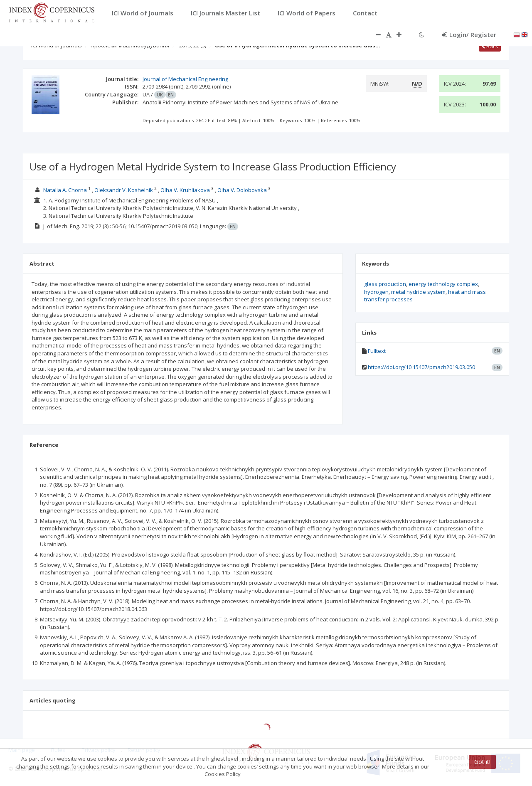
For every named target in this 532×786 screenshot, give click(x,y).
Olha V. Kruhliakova (185, 190)
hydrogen (376, 292)
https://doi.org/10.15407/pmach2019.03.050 (421, 367)
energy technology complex (443, 284)
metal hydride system (418, 292)
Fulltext (377, 351)
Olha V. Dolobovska (242, 190)
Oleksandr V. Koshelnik (124, 190)
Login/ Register (469, 34)
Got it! (482, 762)
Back (490, 46)
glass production (385, 284)
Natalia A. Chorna (65, 190)
